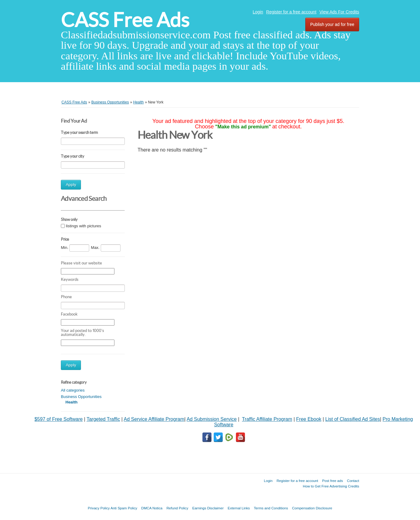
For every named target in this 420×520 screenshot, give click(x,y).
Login (258, 12)
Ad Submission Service (212, 419)
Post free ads (332, 481)
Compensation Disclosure (312, 508)
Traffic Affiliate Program (267, 419)
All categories (73, 390)
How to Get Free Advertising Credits (331, 486)
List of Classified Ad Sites (353, 419)
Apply (71, 185)
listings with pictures (84, 226)
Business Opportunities (81, 397)
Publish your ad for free (332, 24)
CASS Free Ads (125, 20)
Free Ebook (309, 419)
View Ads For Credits (339, 12)
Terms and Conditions (271, 508)
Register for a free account (291, 12)
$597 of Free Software (58, 419)
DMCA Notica (152, 508)
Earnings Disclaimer (208, 508)
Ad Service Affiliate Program (154, 419)
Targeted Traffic (103, 419)
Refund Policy (177, 508)
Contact (353, 481)
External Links (239, 508)
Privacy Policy (99, 508)
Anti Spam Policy (124, 508)
